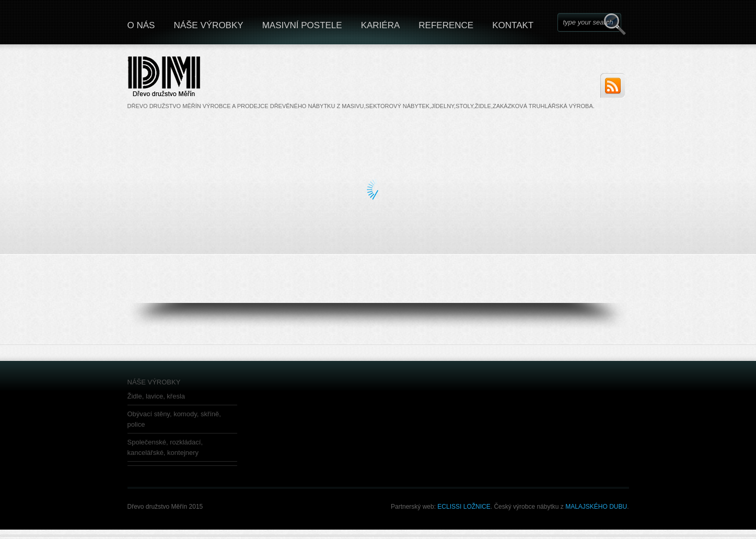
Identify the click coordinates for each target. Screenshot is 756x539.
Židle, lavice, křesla (156, 396)
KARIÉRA (381, 25)
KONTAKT (513, 25)
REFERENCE (446, 25)
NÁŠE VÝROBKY (208, 25)
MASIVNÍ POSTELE (302, 25)
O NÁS (141, 25)
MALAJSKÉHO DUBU (595, 507)
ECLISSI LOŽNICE (464, 507)
